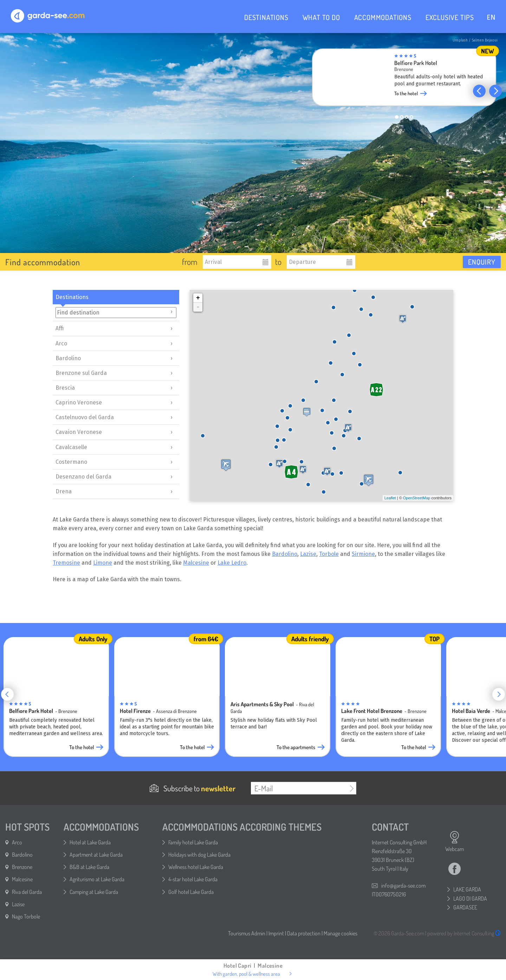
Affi (60, 328)
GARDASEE (465, 907)
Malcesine (196, 563)
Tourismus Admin (247, 933)
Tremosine (66, 563)
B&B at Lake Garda (89, 867)
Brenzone (22, 867)
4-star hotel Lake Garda (193, 879)
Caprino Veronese (79, 403)
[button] (479, 91)
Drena (64, 491)
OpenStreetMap (417, 498)
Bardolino (68, 358)
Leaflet (390, 498)
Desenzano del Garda (83, 477)
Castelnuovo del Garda (85, 417)
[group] (409, 79)
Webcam (455, 842)
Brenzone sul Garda (81, 373)
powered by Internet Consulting (464, 933)
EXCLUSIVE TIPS (450, 17)
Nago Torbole (26, 916)
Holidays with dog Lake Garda (199, 855)
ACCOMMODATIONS (383, 17)
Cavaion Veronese (79, 432)
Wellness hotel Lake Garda (196, 867)
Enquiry (482, 262)
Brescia (65, 388)
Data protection (304, 933)
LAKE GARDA (467, 889)
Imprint (276, 933)
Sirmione (363, 554)
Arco (61, 343)
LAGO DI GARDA (470, 898)
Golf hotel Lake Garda (191, 892)
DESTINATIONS (266, 17)
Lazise (308, 554)
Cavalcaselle (71, 447)
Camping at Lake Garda (94, 892)
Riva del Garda (27, 892)
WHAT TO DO (321, 17)
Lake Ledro (232, 563)
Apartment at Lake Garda (96, 855)
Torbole (329, 554)
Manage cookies (340, 933)
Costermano (71, 462)
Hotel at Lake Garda (90, 842)
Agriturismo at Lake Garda (97, 879)
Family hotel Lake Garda (193, 842)
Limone (103, 563)
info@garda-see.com (403, 885)
